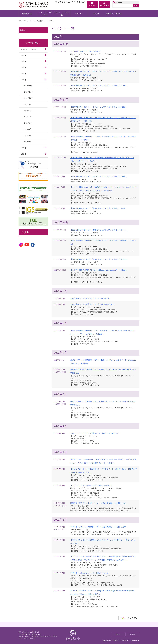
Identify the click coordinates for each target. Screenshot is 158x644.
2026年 (24, 56)
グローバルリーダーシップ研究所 (31, 21)
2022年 (24, 80)
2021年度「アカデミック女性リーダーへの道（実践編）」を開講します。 (99, 503)
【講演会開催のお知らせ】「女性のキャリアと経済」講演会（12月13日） (99, 86)
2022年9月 (28, 104)
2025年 (24, 62)
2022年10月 (28, 98)
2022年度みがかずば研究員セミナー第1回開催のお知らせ (92, 304)
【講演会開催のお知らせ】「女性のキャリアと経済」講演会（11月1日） (98, 208)
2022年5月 (28, 123)
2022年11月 (28, 92)
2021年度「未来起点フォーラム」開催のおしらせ (89, 573)
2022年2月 (28, 135)
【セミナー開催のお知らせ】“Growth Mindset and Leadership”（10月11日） (99, 270)
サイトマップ (79, 2)
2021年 (24, 148)
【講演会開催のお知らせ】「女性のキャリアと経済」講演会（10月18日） (99, 259)
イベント (79, 14)
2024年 (24, 68)
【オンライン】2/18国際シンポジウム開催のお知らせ (91, 485)
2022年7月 (28, 111)
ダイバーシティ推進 (62, 14)
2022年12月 (28, 86)
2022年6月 (28, 117)
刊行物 (96, 14)
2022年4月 (28, 129)
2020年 (24, 154)
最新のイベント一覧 (29, 49)
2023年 (24, 74)
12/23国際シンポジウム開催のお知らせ (85, 51)
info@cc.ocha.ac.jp (29, 639)
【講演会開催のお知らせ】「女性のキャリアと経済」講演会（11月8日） (98, 177)
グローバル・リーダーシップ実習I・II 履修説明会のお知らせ (95, 433)
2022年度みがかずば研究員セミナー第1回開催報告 (90, 298)
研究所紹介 (27, 14)
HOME (23, 30)
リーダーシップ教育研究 (44, 14)
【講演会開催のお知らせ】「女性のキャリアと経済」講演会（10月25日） (99, 230)
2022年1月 (28, 142)
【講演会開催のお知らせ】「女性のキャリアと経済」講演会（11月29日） (99, 107)
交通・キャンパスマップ (64, 2)
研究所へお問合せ (114, 14)
